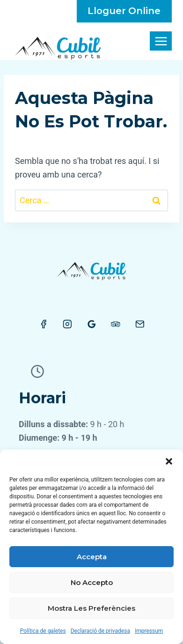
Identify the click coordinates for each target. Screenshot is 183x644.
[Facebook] (44, 324)
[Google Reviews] (92, 324)
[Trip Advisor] (116, 324)
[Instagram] (67, 324)
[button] (169, 461)
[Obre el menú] (161, 41)
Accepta (92, 557)
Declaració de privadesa (100, 631)
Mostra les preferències (91, 608)
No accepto (92, 582)
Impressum (149, 631)
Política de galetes (43, 631)
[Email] (140, 324)
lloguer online (124, 11)
